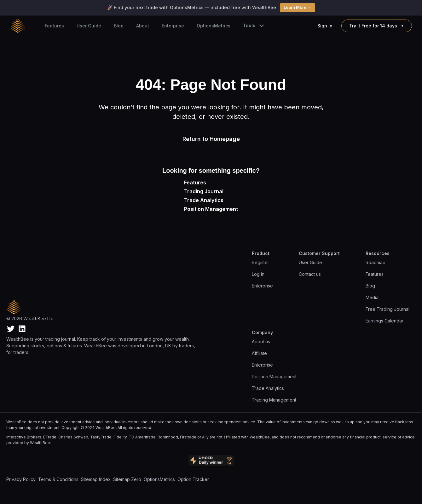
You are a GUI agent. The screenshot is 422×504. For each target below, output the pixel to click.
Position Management (211, 209)
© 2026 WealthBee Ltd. (30, 319)
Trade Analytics (204, 200)
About (143, 26)
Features (54, 26)
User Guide (89, 26)
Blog (119, 26)
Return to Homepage (211, 139)
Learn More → (298, 7)
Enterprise (173, 26)
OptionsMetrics (214, 26)
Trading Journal (204, 191)
